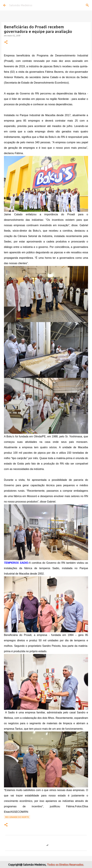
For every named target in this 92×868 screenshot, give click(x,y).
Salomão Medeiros (21, 5)
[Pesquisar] (87, 5)
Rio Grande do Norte (17, 817)
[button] (6, 42)
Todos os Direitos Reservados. (65, 865)
